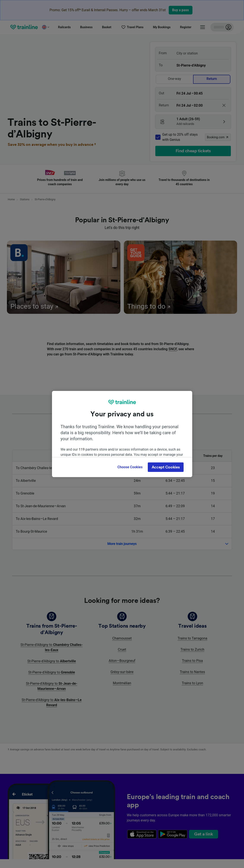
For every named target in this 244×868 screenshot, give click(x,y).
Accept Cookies (166, 467)
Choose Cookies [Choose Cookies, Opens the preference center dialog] (130, 467)
